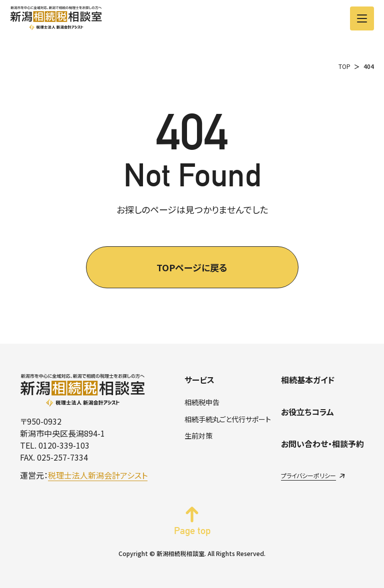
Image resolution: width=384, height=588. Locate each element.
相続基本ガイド (308, 380)
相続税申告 (202, 402)
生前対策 (198, 436)
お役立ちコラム (307, 412)
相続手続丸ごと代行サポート (228, 419)
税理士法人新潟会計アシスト (98, 475)
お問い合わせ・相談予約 (322, 444)
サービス (199, 380)
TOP (344, 66)
